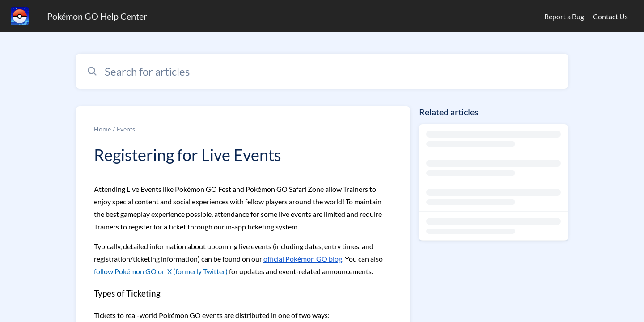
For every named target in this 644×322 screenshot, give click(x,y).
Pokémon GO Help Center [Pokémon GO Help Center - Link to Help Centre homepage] (97, 16)
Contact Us (610, 16)
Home (102, 129)
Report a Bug (564, 16)
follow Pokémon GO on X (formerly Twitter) (161, 271)
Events (126, 129)
